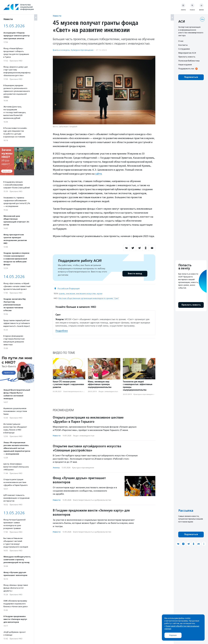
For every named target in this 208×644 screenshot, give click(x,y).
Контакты (183, 45)
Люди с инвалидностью (108, 391)
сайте (99, 174)
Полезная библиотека (189, 61)
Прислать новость (187, 57)
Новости (57, 16)
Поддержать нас (186, 69)
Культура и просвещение (82, 50)
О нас (181, 41)
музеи (100, 293)
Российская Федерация (69, 288)
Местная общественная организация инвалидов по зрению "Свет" (89, 298)
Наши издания (185, 65)
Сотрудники (184, 49)
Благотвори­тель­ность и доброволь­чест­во (81, 391)
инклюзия (71, 293)
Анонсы (56, 467)
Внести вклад (135, 273)
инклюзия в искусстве (86, 293)
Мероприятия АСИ (187, 53)
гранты (62, 293)
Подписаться (191, 77)
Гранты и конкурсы (61, 50)
